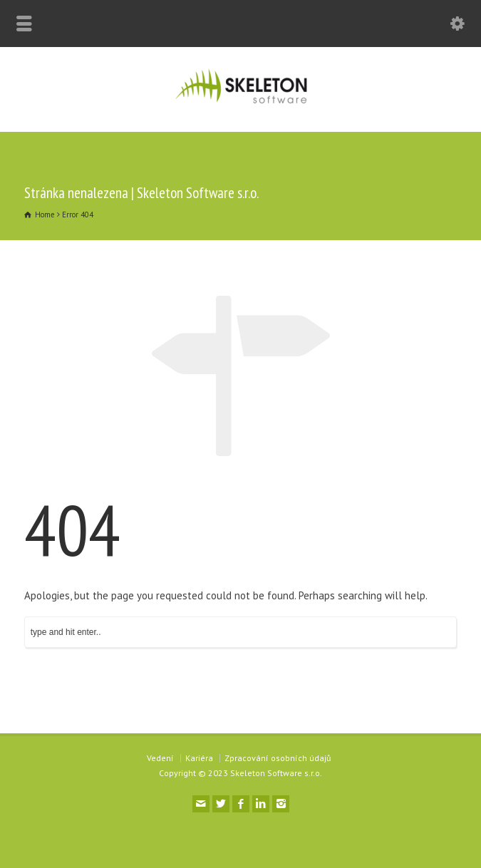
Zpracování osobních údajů (278, 758)
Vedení (160, 758)
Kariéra (199, 758)
